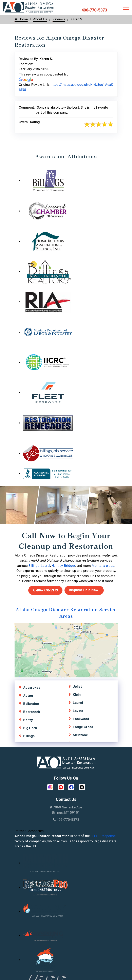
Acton (28, 696)
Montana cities (103, 566)
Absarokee (32, 688)
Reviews (59, 19)
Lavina (78, 711)
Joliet (77, 687)
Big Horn (30, 728)
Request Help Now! (84, 590)
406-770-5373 (94, 10)
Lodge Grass (83, 727)
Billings (34, 566)
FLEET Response (103, 836)
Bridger (70, 566)
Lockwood (81, 719)
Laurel (45, 566)
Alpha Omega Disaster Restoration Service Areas (66, 612)
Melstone (80, 735)
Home (21, 19)
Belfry (28, 720)
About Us (40, 19)
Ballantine (31, 704)
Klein (77, 695)
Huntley (57, 566)
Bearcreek (32, 712)
